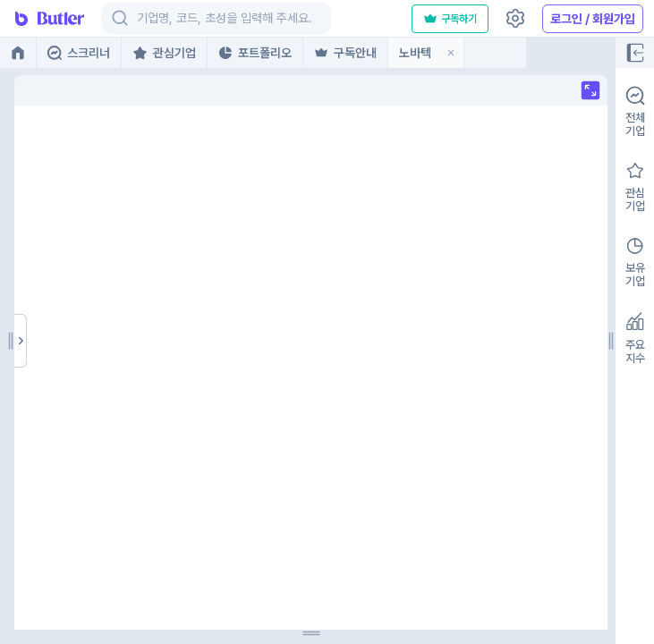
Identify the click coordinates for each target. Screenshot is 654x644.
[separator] (137, 341)
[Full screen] (116, 90)
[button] (451, 53)
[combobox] (138, 18)
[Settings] (515, 18)
